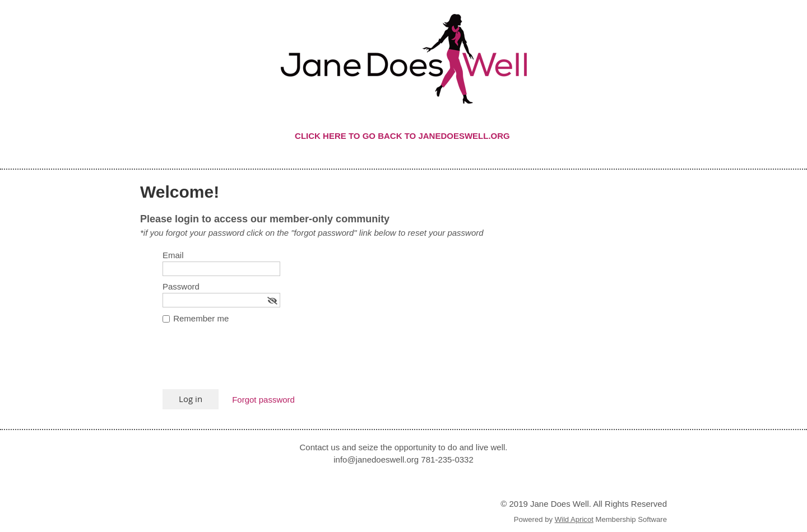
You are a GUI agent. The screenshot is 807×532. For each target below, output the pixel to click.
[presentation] (248, 362)
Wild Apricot (574, 519)
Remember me (201, 318)
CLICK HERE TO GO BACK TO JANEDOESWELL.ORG (403, 136)
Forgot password (263, 400)
